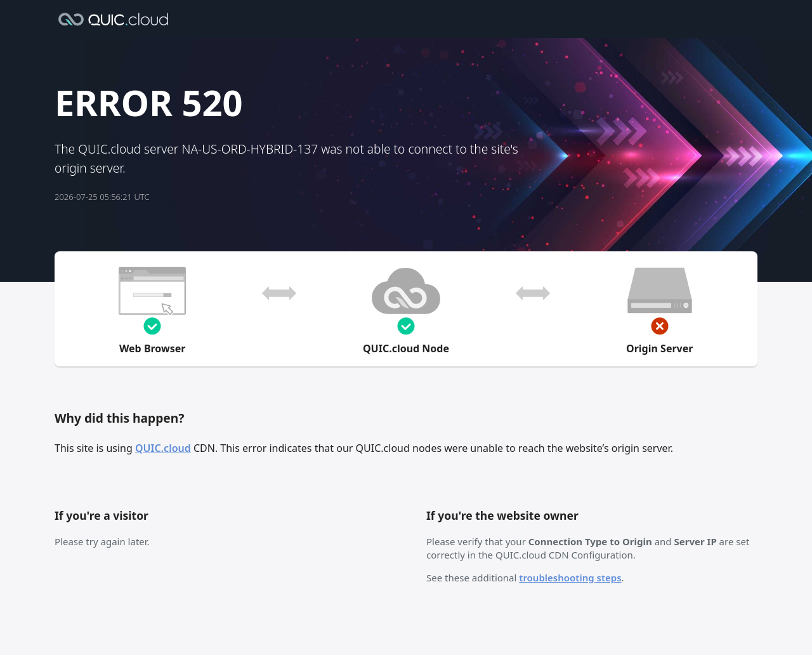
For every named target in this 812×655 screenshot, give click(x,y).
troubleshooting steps (570, 578)
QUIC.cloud (163, 448)
